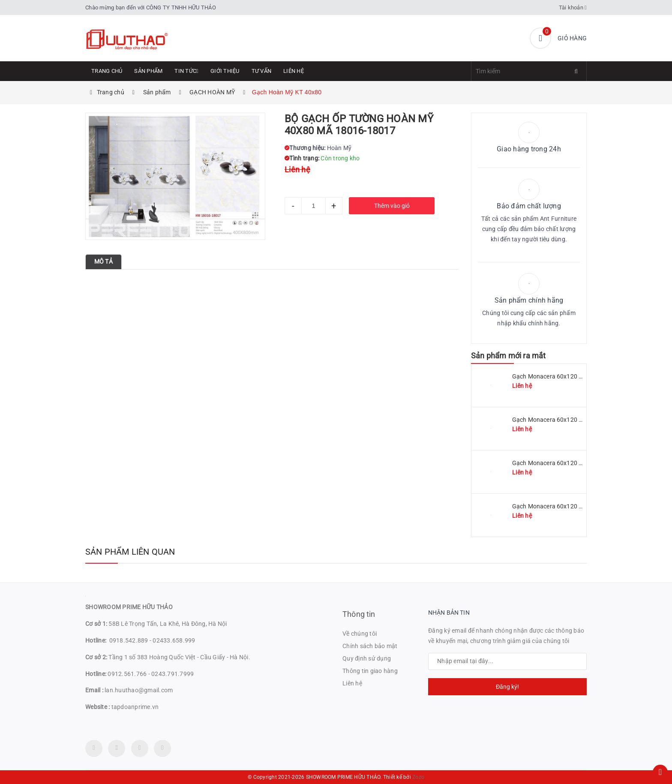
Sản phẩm (148, 71)
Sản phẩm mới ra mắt (508, 356)
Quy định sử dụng (367, 658)
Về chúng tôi (360, 634)
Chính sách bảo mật (370, 646)
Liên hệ (294, 71)
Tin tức (186, 71)
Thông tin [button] (359, 614)
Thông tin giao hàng (370, 671)
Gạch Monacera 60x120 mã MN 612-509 (567, 420)
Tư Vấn (262, 71)
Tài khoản (573, 8)
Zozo (418, 777)
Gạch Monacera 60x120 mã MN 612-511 (567, 376)
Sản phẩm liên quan (130, 552)
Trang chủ (107, 71)
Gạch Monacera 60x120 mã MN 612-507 (567, 463)
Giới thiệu (225, 71)
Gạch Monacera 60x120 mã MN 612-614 (567, 506)
